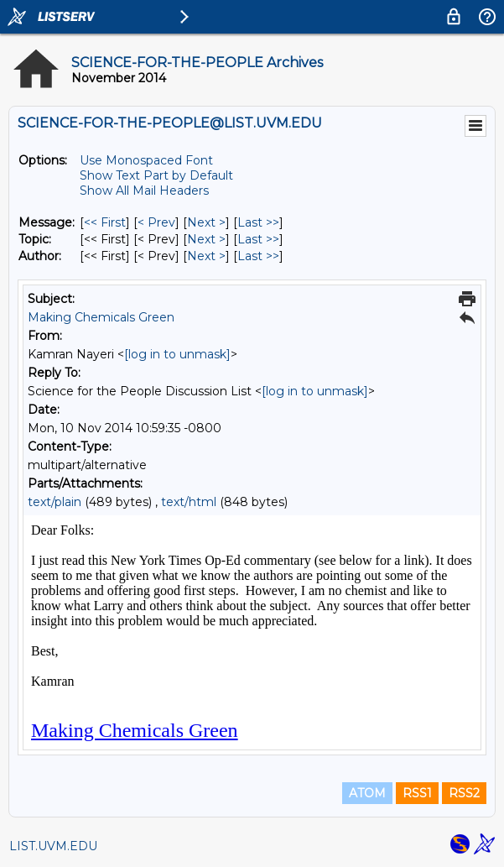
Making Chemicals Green (101, 317)
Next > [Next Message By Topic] (206, 239)
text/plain (55, 502)
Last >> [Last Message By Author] (258, 256)
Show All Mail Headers (144, 191)
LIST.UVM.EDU (53, 846)
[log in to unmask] (177, 354)
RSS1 (417, 793)
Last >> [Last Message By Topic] (258, 239)
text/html (189, 502)
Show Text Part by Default (156, 175)
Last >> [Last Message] (258, 222)
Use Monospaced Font (146, 160)
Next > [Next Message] (206, 222)
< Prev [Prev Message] (156, 222)
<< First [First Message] (105, 222)
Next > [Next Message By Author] (206, 256)
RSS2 (464, 793)
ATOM (367, 793)
